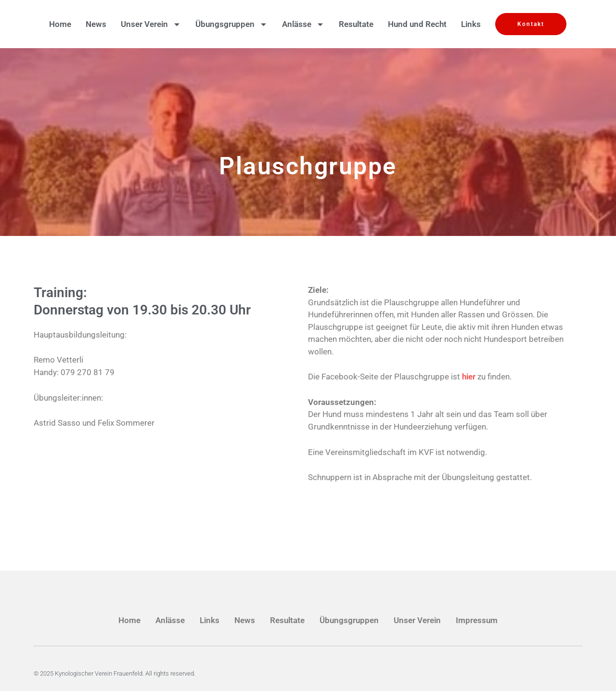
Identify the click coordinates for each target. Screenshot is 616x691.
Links (471, 24)
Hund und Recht (417, 24)
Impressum (477, 620)
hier (469, 377)
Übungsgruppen (349, 620)
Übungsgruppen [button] (231, 24)
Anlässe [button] (303, 24)
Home (60, 24)
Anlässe (170, 620)
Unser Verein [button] (151, 24)
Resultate (356, 24)
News (96, 24)
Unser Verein (417, 620)
